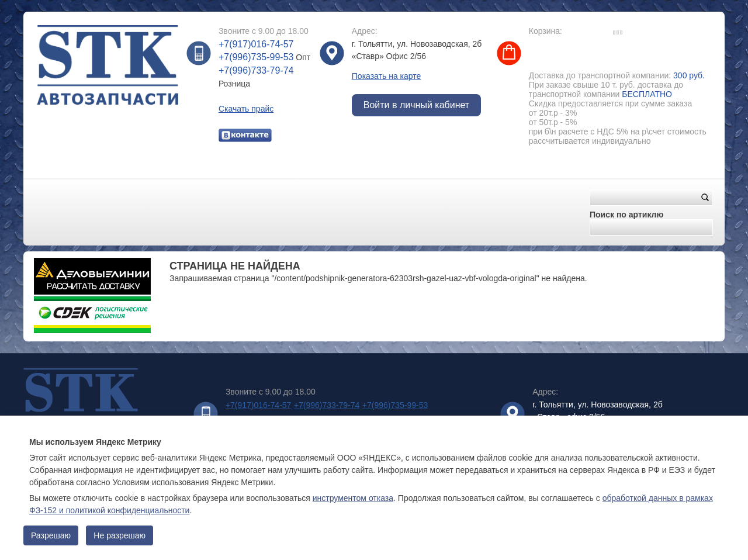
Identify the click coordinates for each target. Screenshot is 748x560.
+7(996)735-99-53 (256, 57)
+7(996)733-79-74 (256, 70)
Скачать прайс (246, 109)
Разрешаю (51, 535)
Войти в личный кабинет (416, 105)
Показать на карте (387, 76)
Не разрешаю (120, 535)
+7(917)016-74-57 (256, 44)
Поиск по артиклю (626, 215)
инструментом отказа (353, 498)
